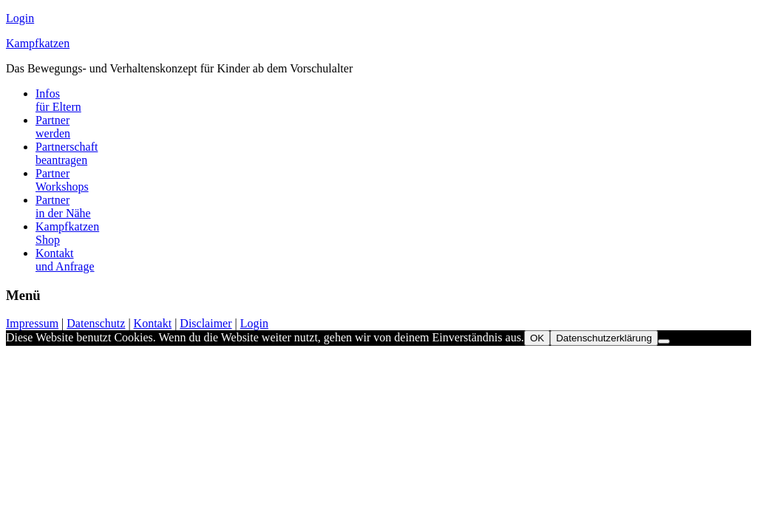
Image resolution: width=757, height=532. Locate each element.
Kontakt (153, 323)
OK (537, 338)
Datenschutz (96, 323)
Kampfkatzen (38, 43)
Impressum (32, 323)
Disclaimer (206, 323)
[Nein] (664, 341)
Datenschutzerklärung (604, 338)
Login (20, 18)
